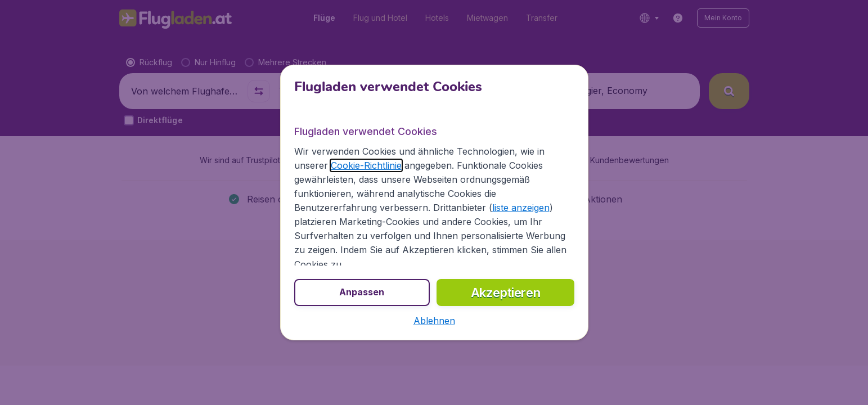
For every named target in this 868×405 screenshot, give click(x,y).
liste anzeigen (521, 208)
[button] (434, 321)
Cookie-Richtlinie (366, 165)
